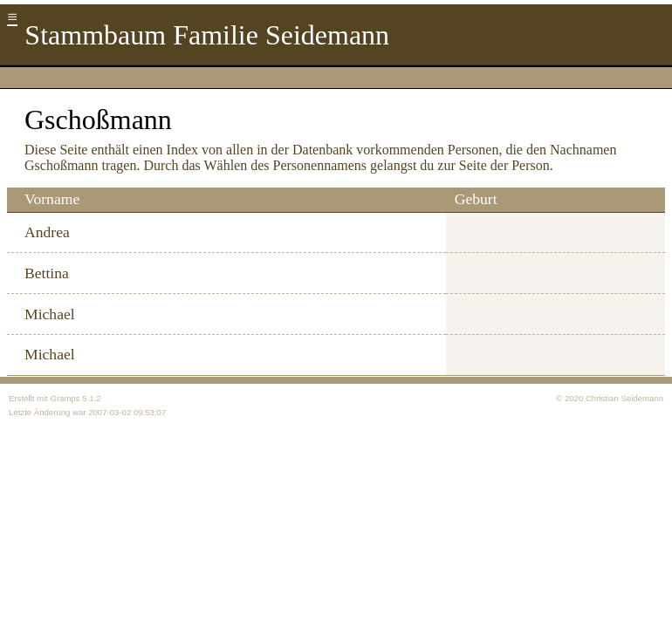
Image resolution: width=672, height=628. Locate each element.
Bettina (47, 273)
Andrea (47, 232)
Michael (50, 314)
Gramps (65, 398)
